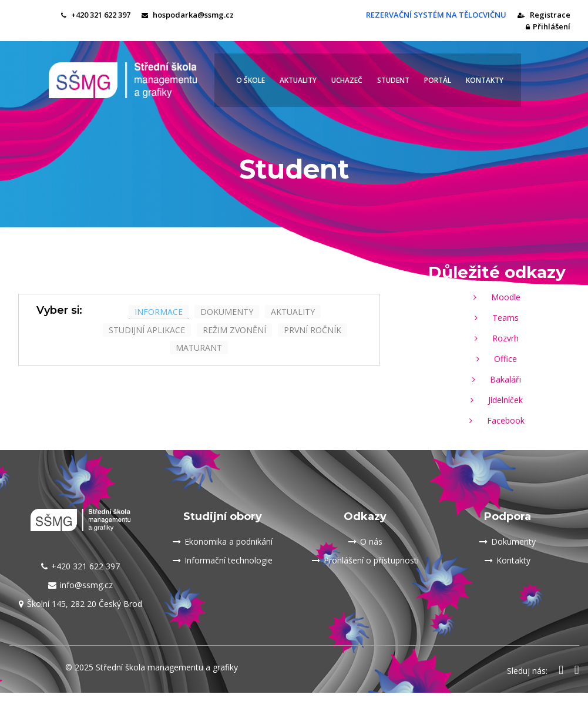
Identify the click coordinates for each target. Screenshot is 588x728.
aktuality (293, 312)
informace (159, 312)
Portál (438, 80)
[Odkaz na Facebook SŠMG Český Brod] (561, 671)
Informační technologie (223, 560)
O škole (251, 80)
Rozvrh (497, 338)
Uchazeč (347, 80)
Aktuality (298, 80)
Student (393, 80)
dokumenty (227, 312)
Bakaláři (497, 379)
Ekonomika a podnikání (223, 541)
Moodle (497, 297)
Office (497, 359)
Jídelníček (497, 400)
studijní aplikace (147, 330)
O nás (365, 541)
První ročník (313, 330)
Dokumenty (508, 541)
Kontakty (485, 80)
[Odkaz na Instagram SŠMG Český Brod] (577, 671)
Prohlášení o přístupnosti (365, 560)
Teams (497, 318)
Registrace (544, 15)
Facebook (497, 420)
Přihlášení (548, 26)
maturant (199, 348)
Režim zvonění (234, 330)
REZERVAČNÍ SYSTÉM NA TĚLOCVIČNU (435, 15)
